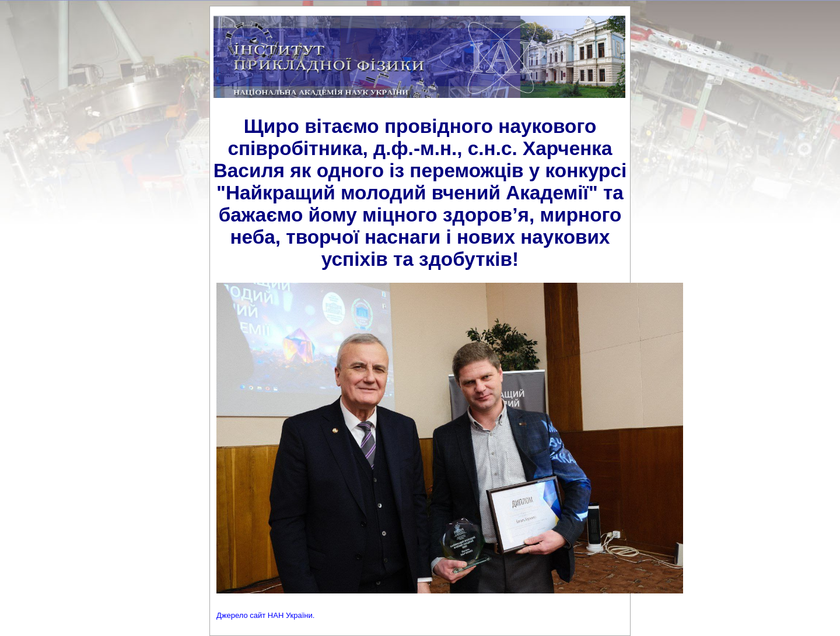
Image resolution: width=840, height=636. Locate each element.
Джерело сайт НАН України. (265, 615)
